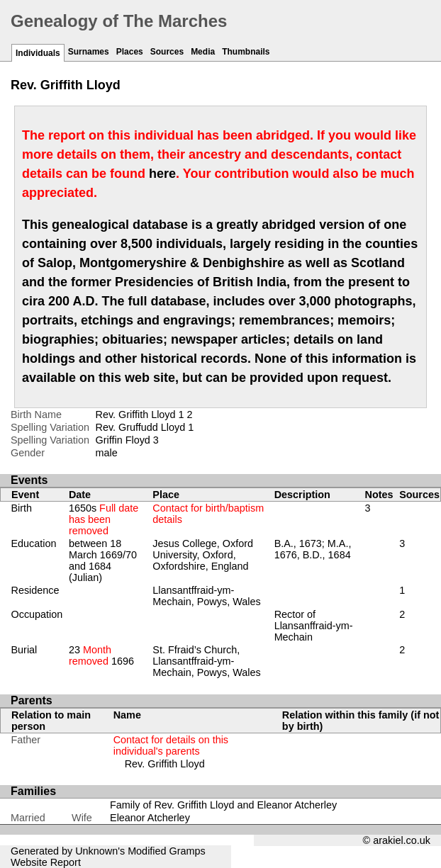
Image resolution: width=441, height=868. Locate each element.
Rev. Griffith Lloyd (165, 764)
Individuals (38, 53)
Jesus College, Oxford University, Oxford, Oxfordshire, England (203, 555)
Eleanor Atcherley (150, 818)
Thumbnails (246, 52)
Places (130, 52)
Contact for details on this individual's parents (171, 745)
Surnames (89, 52)
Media (203, 52)
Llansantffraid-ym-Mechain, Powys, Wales (206, 596)
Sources (167, 52)
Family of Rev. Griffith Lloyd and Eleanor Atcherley (223, 805)
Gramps (188, 851)
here (162, 174)
